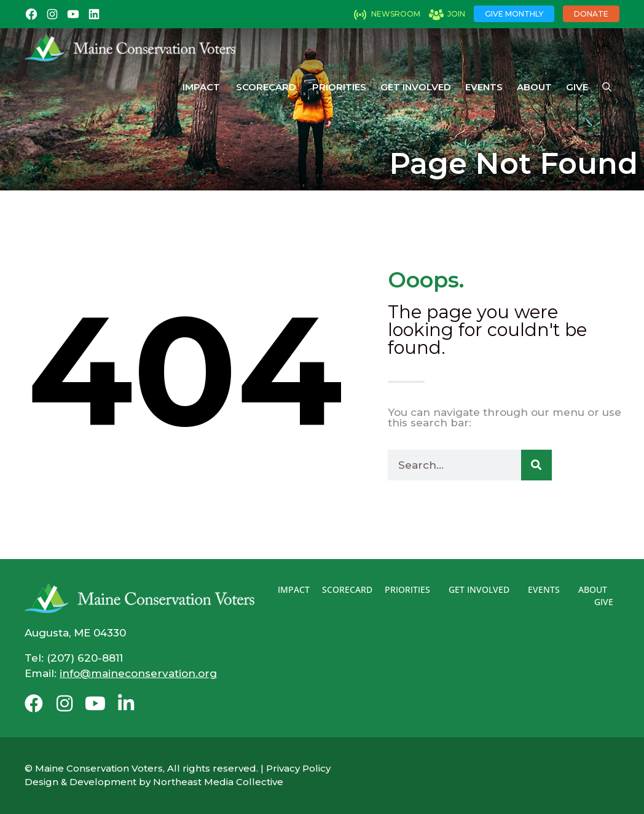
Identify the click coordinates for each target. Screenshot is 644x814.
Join (456, 14)
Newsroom (396, 14)
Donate (591, 14)
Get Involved (416, 87)
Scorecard (266, 87)
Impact (201, 87)
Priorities (339, 87)
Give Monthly (514, 14)
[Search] (536, 465)
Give (577, 87)
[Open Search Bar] (607, 87)
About (534, 87)
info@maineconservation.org (138, 673)
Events (484, 87)
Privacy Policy (298, 768)
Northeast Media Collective (218, 782)
